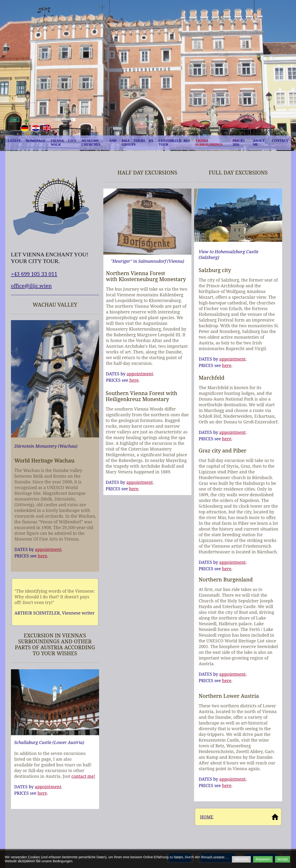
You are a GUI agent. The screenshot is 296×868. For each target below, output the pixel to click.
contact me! (83, 776)
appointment (48, 549)
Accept (283, 859)
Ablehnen (241, 859)
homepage (36, 141)
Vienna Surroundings (209, 143)
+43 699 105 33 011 (34, 274)
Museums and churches (99, 143)
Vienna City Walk (64, 143)
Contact (280, 141)
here (43, 556)
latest (14, 141)
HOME (207, 817)
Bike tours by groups (138, 143)
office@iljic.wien (31, 286)
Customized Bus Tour (174, 143)
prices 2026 (238, 143)
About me (259, 143)
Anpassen (263, 859)
